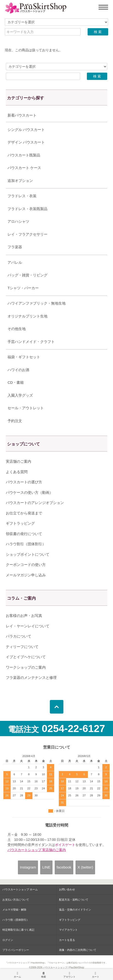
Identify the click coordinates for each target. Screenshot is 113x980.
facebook (64, 867)
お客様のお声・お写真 (24, 616)
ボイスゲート (65, 845)
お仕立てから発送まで (24, 513)
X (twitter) (85, 867)
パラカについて (19, 636)
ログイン (8, 940)
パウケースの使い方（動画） (29, 492)
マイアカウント (68, 930)
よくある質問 (17, 472)
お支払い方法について (16, 900)
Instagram (28, 867)
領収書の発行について (24, 534)
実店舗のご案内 (19, 461)
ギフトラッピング (20, 523)
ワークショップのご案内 (26, 667)
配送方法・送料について (74, 900)
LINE (46, 867)
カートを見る (67, 940)
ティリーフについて (22, 647)
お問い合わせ (67, 889)
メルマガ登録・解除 (14, 910)
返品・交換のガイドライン (75, 910)
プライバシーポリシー (16, 950)
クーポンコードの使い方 (26, 565)
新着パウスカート (22, 115)
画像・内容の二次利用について (78, 950)
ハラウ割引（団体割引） (26, 544)
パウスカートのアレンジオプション (35, 503)
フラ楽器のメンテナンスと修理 (31, 677)
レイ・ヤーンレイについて (28, 626)
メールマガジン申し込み (26, 575)
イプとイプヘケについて (26, 657)
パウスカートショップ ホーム (20, 889)
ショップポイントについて (28, 554)
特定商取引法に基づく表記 (18, 930)
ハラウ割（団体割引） (16, 920)
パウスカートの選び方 (24, 482)
